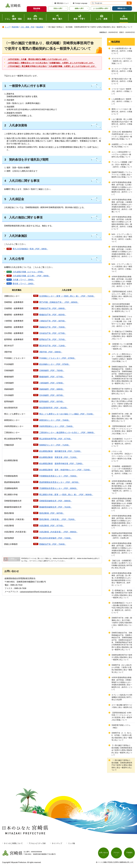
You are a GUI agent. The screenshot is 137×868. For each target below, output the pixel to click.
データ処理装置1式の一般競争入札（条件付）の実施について (122, 51)
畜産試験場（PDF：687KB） (52, 513)
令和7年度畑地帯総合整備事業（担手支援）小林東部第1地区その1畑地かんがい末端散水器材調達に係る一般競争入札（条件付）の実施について (122, 206)
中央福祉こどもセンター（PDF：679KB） (57, 358)
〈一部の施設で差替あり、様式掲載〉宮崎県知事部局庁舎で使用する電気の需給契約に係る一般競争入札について (122, 765)
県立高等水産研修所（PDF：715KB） (56, 538)
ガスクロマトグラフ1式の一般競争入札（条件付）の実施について (122, 61)
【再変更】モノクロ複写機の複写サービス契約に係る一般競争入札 (122, 346)
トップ (7, 27)
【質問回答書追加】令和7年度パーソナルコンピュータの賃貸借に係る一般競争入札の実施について (122, 430)
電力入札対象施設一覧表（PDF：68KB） (30, 249)
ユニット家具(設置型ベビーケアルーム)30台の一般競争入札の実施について (121, 154)
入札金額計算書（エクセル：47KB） (28, 272)
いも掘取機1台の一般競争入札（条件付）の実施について (122, 101)
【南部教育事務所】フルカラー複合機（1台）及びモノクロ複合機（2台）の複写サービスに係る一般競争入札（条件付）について (122, 321)
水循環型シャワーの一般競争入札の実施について (122, 146)
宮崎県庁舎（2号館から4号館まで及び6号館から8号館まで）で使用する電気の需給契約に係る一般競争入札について (122, 404)
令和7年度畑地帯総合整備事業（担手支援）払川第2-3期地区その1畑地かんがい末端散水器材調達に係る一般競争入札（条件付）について (122, 188)
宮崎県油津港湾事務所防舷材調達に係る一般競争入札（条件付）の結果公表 (122, 536)
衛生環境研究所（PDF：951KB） (54, 408)
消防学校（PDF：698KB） (51, 352)
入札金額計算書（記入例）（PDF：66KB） (31, 276)
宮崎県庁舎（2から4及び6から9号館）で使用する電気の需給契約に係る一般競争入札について (122, 669)
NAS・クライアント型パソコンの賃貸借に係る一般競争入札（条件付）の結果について (122, 238)
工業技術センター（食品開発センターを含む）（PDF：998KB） (67, 433)
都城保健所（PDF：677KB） (52, 377)
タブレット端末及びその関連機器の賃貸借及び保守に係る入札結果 (122, 697)
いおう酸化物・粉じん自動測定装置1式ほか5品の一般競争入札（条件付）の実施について (122, 123)
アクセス (116, 853)
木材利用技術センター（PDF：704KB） (57, 426)
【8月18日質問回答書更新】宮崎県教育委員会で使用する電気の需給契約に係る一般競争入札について (122, 308)
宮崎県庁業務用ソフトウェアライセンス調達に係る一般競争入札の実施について (122, 175)
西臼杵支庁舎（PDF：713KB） (53, 346)
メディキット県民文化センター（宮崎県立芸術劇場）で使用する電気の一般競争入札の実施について (122, 358)
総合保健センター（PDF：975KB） (55, 364)
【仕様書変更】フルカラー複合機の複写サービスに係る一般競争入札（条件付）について (122, 442)
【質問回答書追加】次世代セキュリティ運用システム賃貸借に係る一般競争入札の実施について (122, 295)
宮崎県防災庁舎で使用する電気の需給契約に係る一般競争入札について (122, 391)
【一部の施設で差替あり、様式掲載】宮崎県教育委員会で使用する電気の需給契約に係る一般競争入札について (122, 750)
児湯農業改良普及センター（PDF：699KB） (58, 488)
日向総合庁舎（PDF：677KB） (53, 333)
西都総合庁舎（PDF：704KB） (53, 544)
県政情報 (15, 27)
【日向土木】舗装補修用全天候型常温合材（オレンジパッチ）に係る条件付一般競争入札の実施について (122, 135)
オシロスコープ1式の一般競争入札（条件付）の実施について (122, 71)
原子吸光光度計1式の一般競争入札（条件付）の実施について (122, 81)
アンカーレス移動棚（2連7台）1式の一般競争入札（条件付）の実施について (122, 164)
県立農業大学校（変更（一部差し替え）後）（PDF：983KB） (66, 495)
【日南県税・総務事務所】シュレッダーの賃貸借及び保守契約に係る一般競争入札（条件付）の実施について (122, 471)
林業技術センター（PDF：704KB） (55, 420)
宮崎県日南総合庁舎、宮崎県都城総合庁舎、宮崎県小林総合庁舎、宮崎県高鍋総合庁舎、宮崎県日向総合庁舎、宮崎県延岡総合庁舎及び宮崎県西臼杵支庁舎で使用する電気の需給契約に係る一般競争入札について (122, 375)
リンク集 (71, 843)
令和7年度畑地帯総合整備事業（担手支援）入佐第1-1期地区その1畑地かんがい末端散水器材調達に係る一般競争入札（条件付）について (122, 253)
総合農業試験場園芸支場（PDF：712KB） (60, 451)
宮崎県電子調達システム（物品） (121, 726)
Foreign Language (81, 3)
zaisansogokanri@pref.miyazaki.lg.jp (36, 592)
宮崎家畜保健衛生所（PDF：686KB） (56, 501)
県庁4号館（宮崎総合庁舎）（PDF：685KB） (59, 302)
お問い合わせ (103, 853)
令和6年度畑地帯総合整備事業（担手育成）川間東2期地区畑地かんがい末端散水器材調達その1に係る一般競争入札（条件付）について (122, 505)
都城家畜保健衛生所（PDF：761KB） (56, 507)
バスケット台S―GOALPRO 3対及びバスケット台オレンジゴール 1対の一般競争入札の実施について (123, 456)
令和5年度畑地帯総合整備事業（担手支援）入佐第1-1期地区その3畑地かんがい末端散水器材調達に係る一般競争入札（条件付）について (122, 549)
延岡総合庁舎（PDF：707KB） (53, 339)
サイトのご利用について (13, 843)
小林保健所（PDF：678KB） (52, 383)
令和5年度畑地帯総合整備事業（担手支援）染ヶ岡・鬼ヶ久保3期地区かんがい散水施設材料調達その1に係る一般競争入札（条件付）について (122, 579)
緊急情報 (37, 9)
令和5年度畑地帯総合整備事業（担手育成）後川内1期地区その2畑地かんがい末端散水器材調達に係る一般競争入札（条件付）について (122, 522)
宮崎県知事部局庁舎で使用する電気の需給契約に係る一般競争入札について (122, 657)
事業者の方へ (122, 8)
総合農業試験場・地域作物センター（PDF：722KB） (65, 470)
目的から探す (58, 8)
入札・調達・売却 (27, 27)
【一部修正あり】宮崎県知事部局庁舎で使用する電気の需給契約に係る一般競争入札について (122, 335)
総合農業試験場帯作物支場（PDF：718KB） (61, 464)
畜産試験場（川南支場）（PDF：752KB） (57, 519)
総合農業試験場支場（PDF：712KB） (58, 457)
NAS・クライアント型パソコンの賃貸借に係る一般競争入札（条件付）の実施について (122, 268)
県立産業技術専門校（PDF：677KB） (56, 439)
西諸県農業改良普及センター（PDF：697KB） (59, 482)
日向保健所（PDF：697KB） (52, 395)
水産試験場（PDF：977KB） (52, 526)
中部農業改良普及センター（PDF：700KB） (58, 476)
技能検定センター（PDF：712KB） (55, 445)
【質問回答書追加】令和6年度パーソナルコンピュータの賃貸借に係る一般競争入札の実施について (122, 716)
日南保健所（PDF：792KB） (52, 370)
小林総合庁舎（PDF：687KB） (53, 321)
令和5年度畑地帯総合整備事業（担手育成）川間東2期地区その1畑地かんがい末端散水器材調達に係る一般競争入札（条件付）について (122, 684)
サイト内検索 (92, 3)
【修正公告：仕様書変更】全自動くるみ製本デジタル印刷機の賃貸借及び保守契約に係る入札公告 (122, 564)
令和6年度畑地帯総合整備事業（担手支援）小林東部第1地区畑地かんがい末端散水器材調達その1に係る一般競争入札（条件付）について (122, 487)
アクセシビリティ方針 (37, 843)
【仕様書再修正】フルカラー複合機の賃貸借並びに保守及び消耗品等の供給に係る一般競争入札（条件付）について (122, 608)
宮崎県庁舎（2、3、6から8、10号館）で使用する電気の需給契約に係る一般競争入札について (122, 736)
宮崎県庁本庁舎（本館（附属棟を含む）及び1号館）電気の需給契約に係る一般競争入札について (122, 417)
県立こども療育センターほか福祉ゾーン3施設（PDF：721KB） (67, 414)
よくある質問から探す (101, 8)
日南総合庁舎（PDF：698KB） (53, 308)
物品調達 (40, 27)
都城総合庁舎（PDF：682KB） (53, 315)
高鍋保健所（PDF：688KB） (52, 389)
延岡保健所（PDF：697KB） (52, 402)
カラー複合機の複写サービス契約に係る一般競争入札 (122, 706)
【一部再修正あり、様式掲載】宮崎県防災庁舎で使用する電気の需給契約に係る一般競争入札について (122, 594)
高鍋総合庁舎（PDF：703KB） (53, 327)
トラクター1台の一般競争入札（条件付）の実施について (122, 91)
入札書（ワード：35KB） (24, 280)
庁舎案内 (129, 853)
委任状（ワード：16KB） (24, 284)
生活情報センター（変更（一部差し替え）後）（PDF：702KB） (67, 296)
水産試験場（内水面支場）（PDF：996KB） (58, 532)
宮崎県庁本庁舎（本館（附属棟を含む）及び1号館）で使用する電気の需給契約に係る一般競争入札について (122, 623)
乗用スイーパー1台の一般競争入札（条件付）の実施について (122, 112)
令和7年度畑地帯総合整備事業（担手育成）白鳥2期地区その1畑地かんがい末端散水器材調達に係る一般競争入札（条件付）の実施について (122, 223)
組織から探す (79, 8)
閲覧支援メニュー (63, 3)
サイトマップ (57, 843)
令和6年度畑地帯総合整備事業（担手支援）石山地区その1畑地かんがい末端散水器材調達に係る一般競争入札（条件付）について (122, 281)
